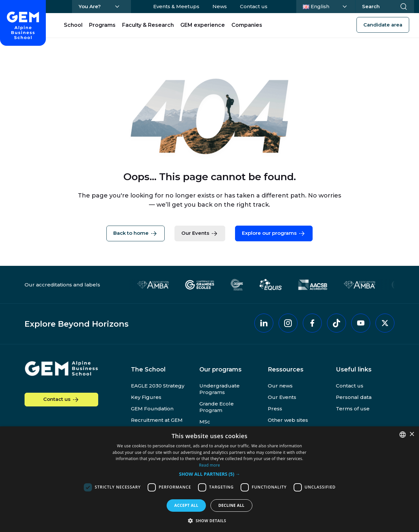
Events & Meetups (176, 6)
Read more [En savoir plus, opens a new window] (209, 465)
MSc (205, 422)
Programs (102, 25)
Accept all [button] (186, 505)
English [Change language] (327, 6)
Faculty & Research (148, 25)
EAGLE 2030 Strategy (158, 386)
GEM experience (203, 25)
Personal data (354, 397)
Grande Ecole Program (217, 407)
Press (275, 409)
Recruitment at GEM (157, 420)
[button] (210, 474)
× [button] (412, 434)
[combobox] (403, 435)
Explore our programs (274, 233)
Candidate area (383, 25)
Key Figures (146, 397)
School (73, 25)
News (220, 6)
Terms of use (353, 409)
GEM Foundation (152, 409)
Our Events (200, 233)
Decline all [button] (231, 505)
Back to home (136, 233)
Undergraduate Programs (219, 389)
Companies (247, 25)
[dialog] (209, 479)
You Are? (90, 6)
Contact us (254, 6)
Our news (280, 386)
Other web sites (288, 420)
